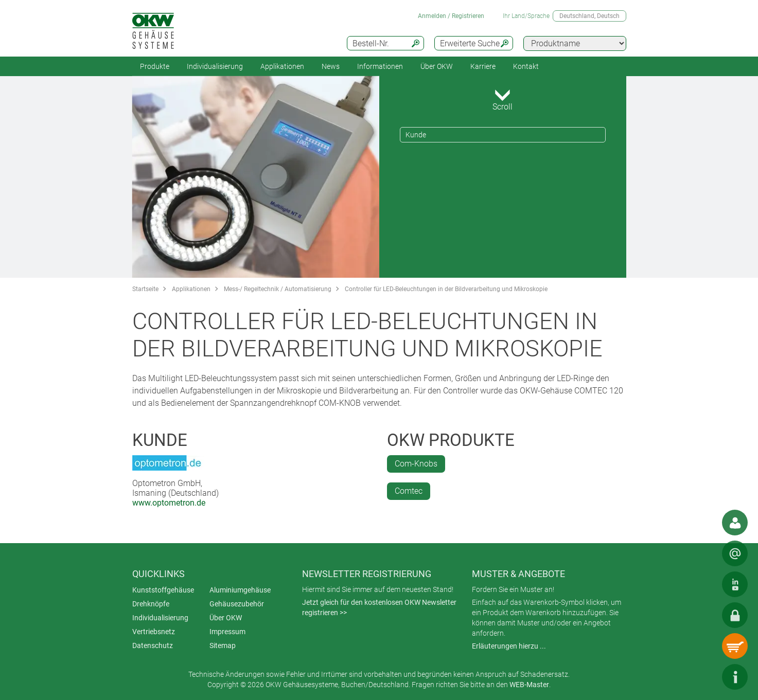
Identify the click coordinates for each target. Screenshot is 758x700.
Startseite (145, 289)
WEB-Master (529, 685)
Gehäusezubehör (237, 604)
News (331, 66)
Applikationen (282, 66)
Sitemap (223, 645)
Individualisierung (215, 66)
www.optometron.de (169, 503)
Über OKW (226, 618)
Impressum (227, 632)
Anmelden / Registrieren (451, 16)
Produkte (155, 66)
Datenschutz (153, 645)
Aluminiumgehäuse (240, 590)
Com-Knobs (416, 464)
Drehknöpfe (151, 604)
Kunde (416, 135)
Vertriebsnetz (154, 632)
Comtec (409, 491)
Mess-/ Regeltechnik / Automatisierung (278, 289)
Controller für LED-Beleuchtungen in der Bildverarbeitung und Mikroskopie (446, 289)
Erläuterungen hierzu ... (509, 646)
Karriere (483, 66)
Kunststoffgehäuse (163, 590)
